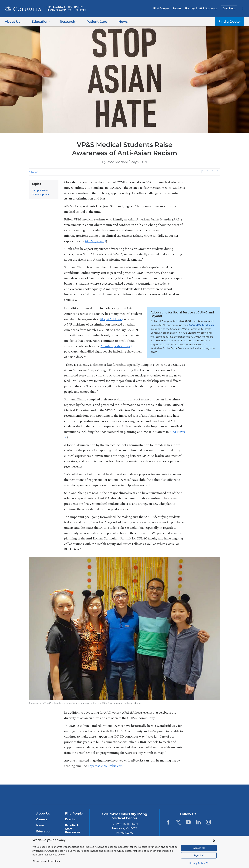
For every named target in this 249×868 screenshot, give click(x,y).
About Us (43, 814)
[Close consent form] (214, 840)
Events (180, 8)
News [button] (119, 22)
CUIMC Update (40, 194)
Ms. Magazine (95, 241)
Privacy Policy (199, 863)
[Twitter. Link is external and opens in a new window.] (178, 822)
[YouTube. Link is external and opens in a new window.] (188, 822)
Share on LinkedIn (212, 172)
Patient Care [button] (94, 22)
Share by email (218, 172)
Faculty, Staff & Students (203, 8)
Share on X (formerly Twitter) (207, 172)
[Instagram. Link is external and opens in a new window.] (208, 822)
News (34, 172)
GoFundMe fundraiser (190, 325)
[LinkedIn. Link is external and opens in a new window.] (198, 822)
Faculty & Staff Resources (75, 827)
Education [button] (40, 22)
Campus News (40, 190)
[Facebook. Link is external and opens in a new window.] (168, 822)
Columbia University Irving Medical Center (104, 795)
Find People (165, 8)
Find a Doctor (230, 22)
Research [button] (66, 22)
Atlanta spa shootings (116, 346)
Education (43, 831)
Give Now (229, 8)
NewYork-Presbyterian (147, 797)
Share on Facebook (202, 172)
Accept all (199, 848)
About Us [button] (13, 22)
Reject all (199, 855)
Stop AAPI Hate (112, 319)
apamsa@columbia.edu (106, 766)
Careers (42, 819)
